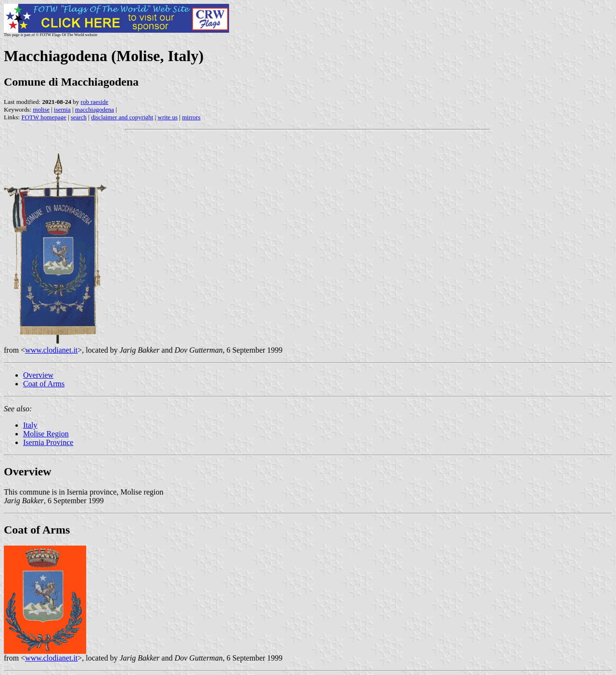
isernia (62, 109)
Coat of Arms (44, 384)
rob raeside (95, 102)
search (79, 117)
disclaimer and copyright (122, 117)
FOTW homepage (44, 117)
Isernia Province (48, 442)
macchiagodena (95, 109)
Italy (30, 425)
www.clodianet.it (51, 350)
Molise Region (46, 434)
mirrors (191, 117)
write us (168, 117)
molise (41, 109)
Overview (38, 375)
